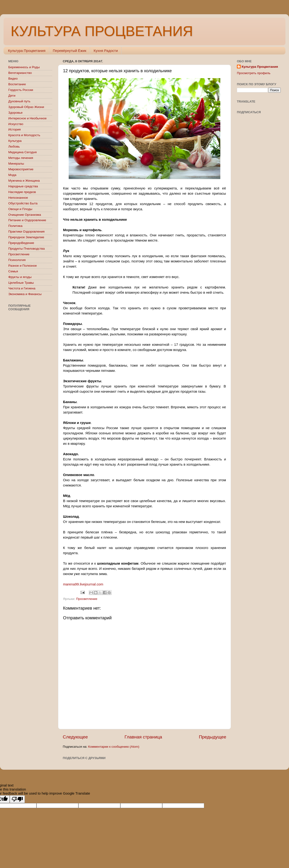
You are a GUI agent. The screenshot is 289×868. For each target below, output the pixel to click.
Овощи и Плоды (20, 209)
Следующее (75, 737)
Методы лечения (21, 158)
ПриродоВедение (21, 243)
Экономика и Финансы (25, 294)
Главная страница (143, 737)
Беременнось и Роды (24, 67)
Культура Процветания (27, 51)
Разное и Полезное (23, 266)
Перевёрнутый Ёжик (70, 51)
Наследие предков (22, 192)
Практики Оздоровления (26, 232)
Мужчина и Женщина (24, 181)
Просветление (87, 599)
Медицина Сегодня (23, 152)
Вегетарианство (20, 73)
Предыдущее (212, 737)
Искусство (16, 124)
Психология (17, 260)
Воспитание (17, 84)
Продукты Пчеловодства (27, 249)
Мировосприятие (21, 169)
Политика (15, 226)
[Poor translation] (17, 799)
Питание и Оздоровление (27, 220)
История (14, 129)
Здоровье (15, 113)
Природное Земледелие (26, 237)
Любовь (14, 146)
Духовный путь (19, 101)
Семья (13, 271)
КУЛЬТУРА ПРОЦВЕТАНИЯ (102, 31)
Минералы (16, 164)
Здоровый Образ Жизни (26, 107)
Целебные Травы (21, 283)
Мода (12, 175)
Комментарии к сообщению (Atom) (114, 747)
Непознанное (18, 198)
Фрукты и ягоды (20, 277)
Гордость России (21, 90)
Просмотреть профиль (254, 73)
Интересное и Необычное (27, 118)
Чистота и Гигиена (22, 288)
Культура (15, 141)
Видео (13, 79)
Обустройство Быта (23, 203)
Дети (12, 96)
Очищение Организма (25, 215)
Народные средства (23, 186)
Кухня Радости (106, 51)
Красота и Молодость (24, 135)
